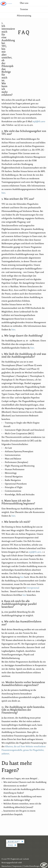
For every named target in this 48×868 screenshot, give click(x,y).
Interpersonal (33, 588)
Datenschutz (6, 866)
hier (3, 193)
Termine (24, 9)
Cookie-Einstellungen (32, 866)
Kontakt (14, 842)
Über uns (24, 3)
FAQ (10, 845)
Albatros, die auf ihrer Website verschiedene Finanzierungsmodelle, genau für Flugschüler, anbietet (24, 750)
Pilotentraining (24, 16)
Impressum (17, 866)
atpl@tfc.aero (39, 121)
